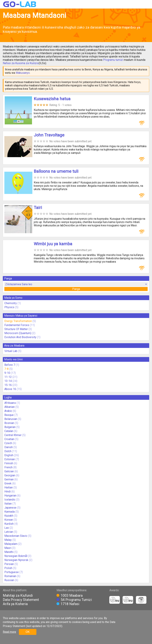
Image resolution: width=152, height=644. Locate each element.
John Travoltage (49, 135)
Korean (9, 520)
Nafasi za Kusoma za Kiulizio (21, 63)
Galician (9, 471)
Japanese (10, 508)
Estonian (10, 459)
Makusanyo (23, 73)
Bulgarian (10, 427)
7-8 (6, 369)
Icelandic (10, 500)
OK (28, 632)
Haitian (9, 487)
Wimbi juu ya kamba (53, 244)
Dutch (8, 451)
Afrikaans (10, 403)
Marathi (9, 552)
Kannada (10, 512)
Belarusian (11, 419)
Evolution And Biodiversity (20, 337)
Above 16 (10, 389)
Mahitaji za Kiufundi (18, 595)
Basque (9, 415)
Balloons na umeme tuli (56, 171)
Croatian (9, 439)
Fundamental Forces (17, 325)
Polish (8, 568)
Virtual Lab (11, 351)
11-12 (8, 377)
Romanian (10, 576)
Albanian (10, 407)
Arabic (8, 411)
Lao (7, 528)
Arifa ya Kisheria (15, 604)
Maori (8, 548)
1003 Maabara (72, 595)
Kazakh (9, 516)
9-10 (7, 373)
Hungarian (10, 496)
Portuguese (12, 572)
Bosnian (9, 423)
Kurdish (9, 524)
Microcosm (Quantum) (18, 333)
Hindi (8, 491)
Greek (8, 483)
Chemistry (11, 303)
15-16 (8, 385)
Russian (9, 580)
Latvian (9, 532)
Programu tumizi (113, 60)
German (9, 479)
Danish (9, 447)
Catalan (9, 431)
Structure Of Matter (16, 329)
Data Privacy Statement (21, 600)
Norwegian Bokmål (16, 556)
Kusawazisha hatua (52, 99)
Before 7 (10, 365)
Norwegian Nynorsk (16, 560)
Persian (9, 564)
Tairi (38, 208)
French (8, 467)
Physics (9, 307)
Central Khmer (13, 435)
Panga (76, 289)
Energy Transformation (18, 321)
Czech (8, 443)
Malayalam (11, 544)
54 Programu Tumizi (76, 600)
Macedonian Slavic (16, 536)
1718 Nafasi (70, 604)
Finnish (9, 463)
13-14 (8, 381)
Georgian (10, 475)
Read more (9, 632)
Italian (8, 504)
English (9, 455)
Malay (8, 540)
